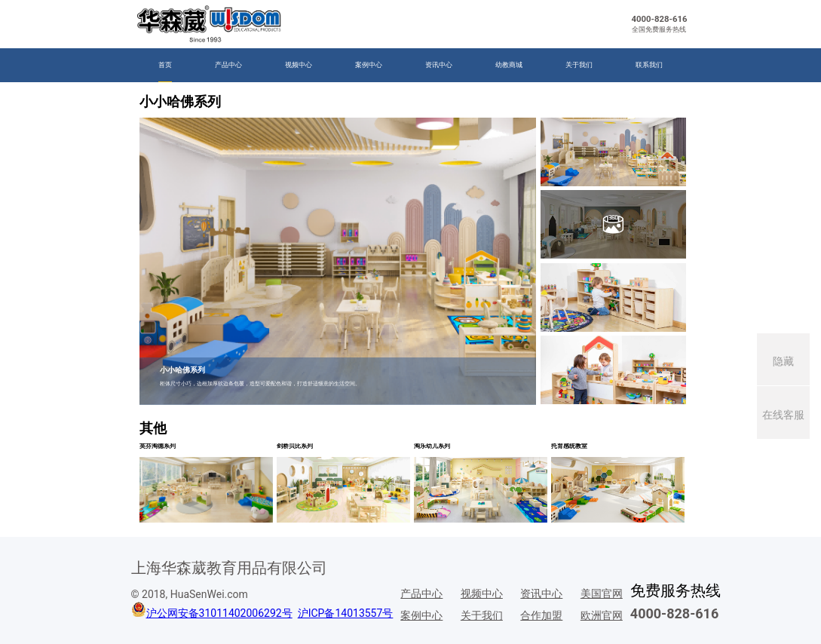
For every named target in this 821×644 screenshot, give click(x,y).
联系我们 (649, 65)
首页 (165, 65)
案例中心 (369, 65)
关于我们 (579, 65)
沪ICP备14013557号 (346, 613)
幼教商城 (509, 65)
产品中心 (228, 65)
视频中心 (299, 65)
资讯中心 (439, 65)
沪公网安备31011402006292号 (219, 613)
